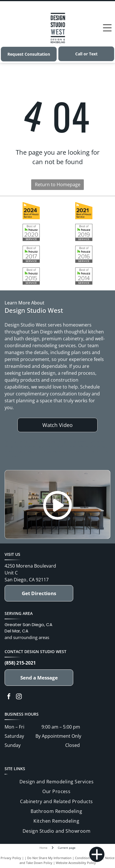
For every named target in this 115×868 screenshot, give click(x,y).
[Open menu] (107, 28)
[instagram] (19, 697)
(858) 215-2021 (20, 663)
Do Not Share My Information (49, 858)
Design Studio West (45, 652)
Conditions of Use (88, 858)
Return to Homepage (58, 185)
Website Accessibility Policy (76, 863)
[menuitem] (56, 782)
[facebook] (9, 697)
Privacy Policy (11, 858)
